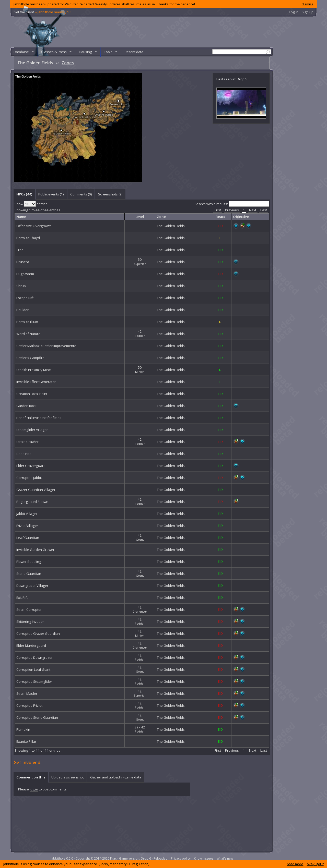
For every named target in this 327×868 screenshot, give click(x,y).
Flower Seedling (29, 562)
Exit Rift (22, 598)
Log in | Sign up (301, 12)
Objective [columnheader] (241, 217)
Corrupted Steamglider (34, 681)
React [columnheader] (220, 217)
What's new (225, 858)
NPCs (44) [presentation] (24, 194)
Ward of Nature (28, 334)
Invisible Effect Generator (36, 382)
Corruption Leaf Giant (33, 669)
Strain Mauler (27, 693)
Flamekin (23, 729)
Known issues (204, 858)
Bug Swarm (25, 274)
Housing (85, 52)
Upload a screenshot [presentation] (68, 777)
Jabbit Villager (27, 514)
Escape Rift (25, 298)
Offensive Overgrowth (34, 226)
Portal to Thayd (28, 238)
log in (34, 789)
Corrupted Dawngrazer (34, 658)
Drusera (23, 262)
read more (295, 864)
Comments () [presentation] (81, 194)
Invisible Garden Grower (35, 550)
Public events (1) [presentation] (51, 194)
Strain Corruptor (29, 610)
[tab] (24, 194)
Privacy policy (181, 858)
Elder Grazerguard (31, 466)
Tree (20, 250)
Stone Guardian (29, 574)
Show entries (31, 204)
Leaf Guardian (28, 538)
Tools (108, 52)
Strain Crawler (27, 442)
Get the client (42, 12)
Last (264, 210)
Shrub (21, 286)
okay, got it (315, 864)
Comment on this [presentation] (31, 777)
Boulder (22, 310)
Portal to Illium (27, 322)
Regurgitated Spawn (32, 502)
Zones (68, 63)
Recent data (134, 52)
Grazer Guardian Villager (36, 490)
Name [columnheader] (21, 217)
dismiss (308, 4)
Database (21, 52)
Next (253, 210)
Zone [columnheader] (161, 217)
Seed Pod (24, 454)
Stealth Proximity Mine (34, 370)
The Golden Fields (28, 76)
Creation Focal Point (32, 394)
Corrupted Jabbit (29, 478)
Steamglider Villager (32, 430)
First (218, 210)
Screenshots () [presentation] (110, 194)
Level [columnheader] (140, 217)
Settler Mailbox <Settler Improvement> (46, 346)
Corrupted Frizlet (29, 705)
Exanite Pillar (26, 741)
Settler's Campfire (30, 358)
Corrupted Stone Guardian (37, 717)
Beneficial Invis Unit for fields (39, 418)
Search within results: (232, 204)
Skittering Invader (30, 622)
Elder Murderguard (31, 646)
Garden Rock (26, 406)
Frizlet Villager (27, 526)
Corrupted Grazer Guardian (38, 634)
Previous (232, 210)
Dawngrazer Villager (32, 586)
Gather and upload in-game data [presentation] (116, 777)
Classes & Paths (54, 52)
